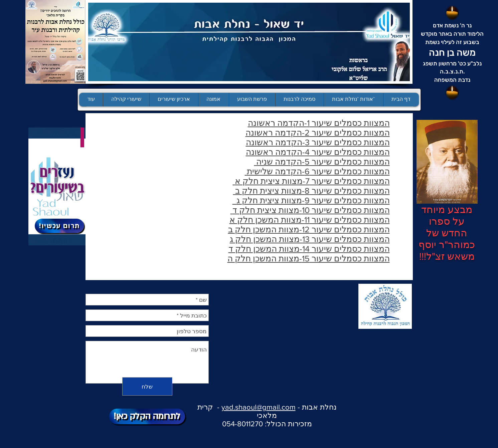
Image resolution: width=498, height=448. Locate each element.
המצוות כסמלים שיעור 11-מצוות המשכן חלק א (310, 220)
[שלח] (147, 386)
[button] (252, 100)
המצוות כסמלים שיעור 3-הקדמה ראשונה (318, 142)
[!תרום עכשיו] (59, 226)
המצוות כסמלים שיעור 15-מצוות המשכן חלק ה (309, 258)
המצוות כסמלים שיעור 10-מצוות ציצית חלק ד (310, 210)
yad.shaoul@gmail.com (259, 407)
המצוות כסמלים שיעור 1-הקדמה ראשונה (319, 123)
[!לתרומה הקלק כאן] (147, 416)
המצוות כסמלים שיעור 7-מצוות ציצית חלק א (311, 181)
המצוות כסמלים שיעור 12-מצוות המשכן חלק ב (309, 229)
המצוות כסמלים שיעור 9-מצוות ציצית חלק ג (311, 200)
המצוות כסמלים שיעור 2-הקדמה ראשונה (318, 133)
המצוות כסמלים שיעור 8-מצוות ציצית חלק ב (311, 191)
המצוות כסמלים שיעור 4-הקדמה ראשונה (318, 152)
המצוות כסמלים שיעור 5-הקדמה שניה (322, 162)
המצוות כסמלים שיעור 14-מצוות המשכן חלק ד (309, 249)
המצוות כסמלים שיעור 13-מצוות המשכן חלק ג (310, 239)
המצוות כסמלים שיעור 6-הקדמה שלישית (317, 171)
